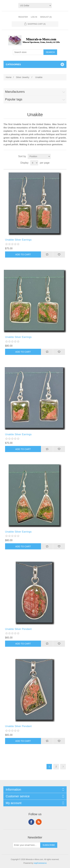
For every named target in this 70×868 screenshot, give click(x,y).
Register (23, 17)
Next (63, 767)
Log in (34, 17)
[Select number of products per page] (34, 163)
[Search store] (28, 52)
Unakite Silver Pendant (18, 629)
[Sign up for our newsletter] (27, 845)
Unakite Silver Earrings (18, 240)
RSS (39, 822)
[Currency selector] (35, 6)
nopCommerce (40, 863)
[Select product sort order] (39, 156)
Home (9, 77)
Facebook (31, 822)
